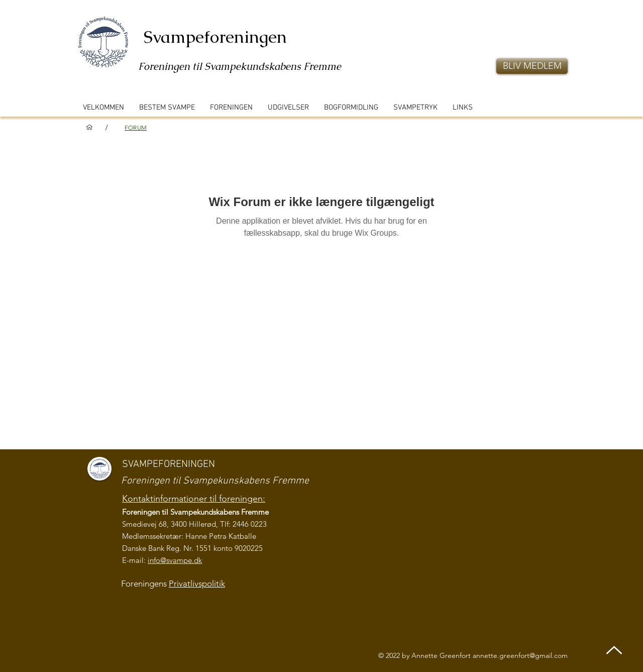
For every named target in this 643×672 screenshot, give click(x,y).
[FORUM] (136, 127)
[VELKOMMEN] (89, 127)
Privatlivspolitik (197, 584)
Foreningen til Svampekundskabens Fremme (240, 66)
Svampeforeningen (215, 37)
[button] (532, 66)
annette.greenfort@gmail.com (520, 655)
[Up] (614, 650)
